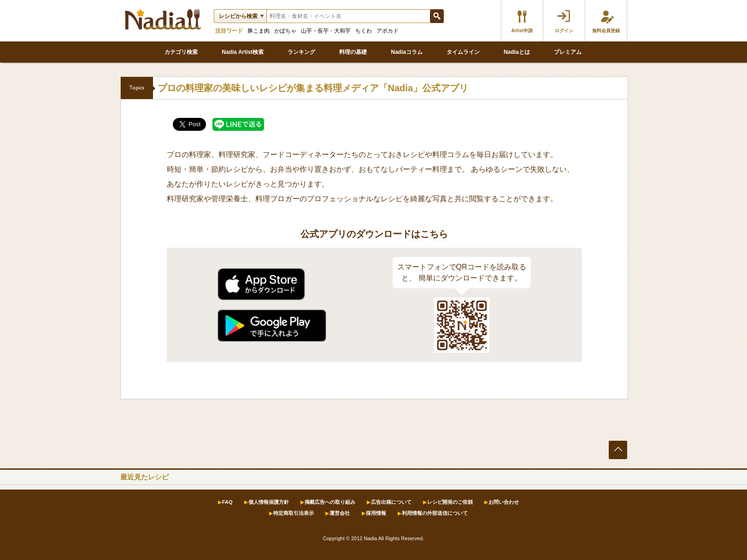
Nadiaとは (517, 52)
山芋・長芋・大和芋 (326, 31)
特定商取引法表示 (294, 513)
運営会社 (340, 513)
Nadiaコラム (407, 52)
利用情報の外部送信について (435, 513)
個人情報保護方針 (269, 502)
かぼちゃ (285, 31)
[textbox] (348, 16)
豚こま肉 (259, 31)
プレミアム (568, 52)
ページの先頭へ (618, 450)
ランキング (301, 52)
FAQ (227, 502)
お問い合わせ (504, 502)
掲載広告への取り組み (330, 502)
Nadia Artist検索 (243, 52)
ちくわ (364, 31)
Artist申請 (522, 31)
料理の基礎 (353, 52)
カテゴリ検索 (181, 52)
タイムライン (463, 52)
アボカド (388, 31)
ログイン (564, 31)
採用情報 (376, 513)
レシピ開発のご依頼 (450, 502)
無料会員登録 (606, 31)
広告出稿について (391, 502)
